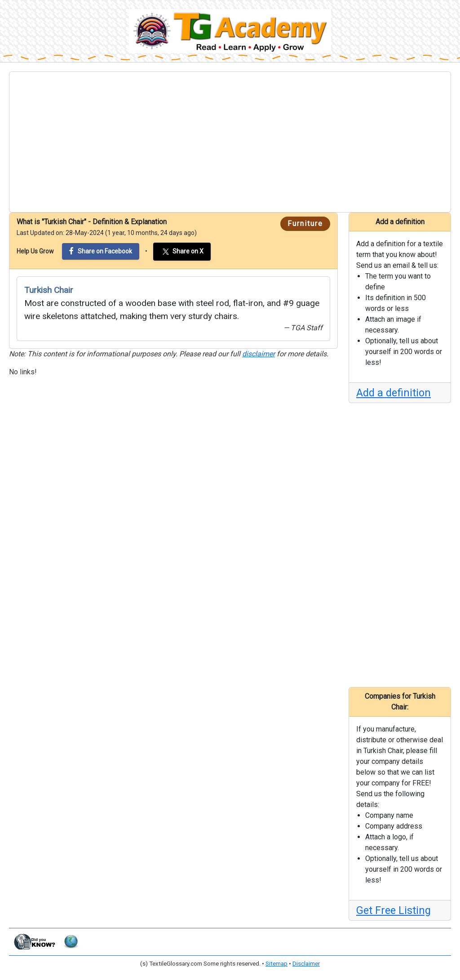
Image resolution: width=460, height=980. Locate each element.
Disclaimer (306, 964)
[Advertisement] (230, 142)
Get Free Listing (394, 910)
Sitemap (276, 964)
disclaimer (259, 354)
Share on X (182, 252)
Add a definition (394, 393)
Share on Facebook (101, 251)
